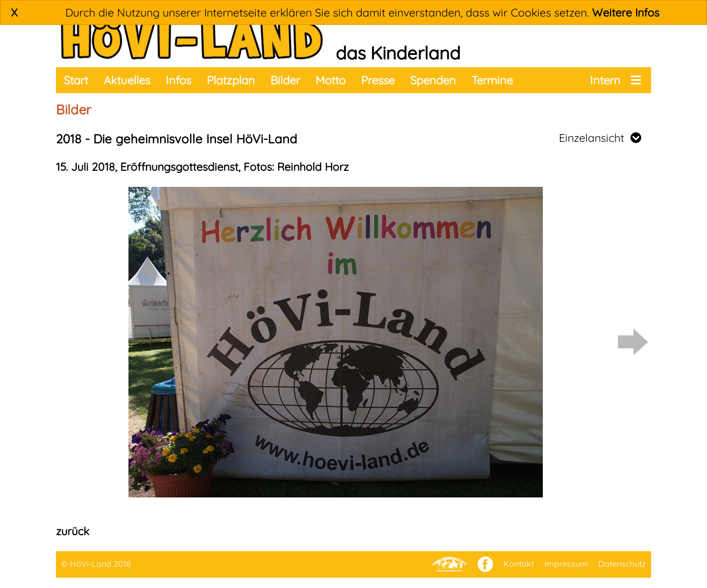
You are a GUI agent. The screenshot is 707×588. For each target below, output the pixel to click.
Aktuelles (127, 80)
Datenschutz (622, 564)
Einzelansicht (600, 138)
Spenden (433, 80)
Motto (330, 80)
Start (76, 80)
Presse (378, 80)
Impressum (566, 564)
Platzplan (231, 80)
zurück (73, 531)
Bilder (285, 80)
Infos (178, 80)
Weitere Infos (626, 12)
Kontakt (519, 564)
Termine (492, 80)
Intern (605, 80)
